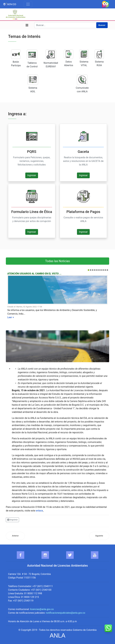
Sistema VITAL (84, 58)
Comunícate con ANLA (82, 84)
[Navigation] (27, 25)
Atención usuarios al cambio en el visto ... (34, 274)
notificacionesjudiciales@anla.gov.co (66, 613)
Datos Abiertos (69, 58)
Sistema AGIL (33, 84)
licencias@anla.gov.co (42, 609)
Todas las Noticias (57, 261)
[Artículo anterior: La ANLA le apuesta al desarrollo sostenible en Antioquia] (15, 536)
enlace (39, 511)
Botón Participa (16, 58)
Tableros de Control (32, 59)
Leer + (11, 317)
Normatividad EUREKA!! (51, 59)
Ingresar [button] (32, 175)
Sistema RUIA (99, 58)
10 (107, 270)
